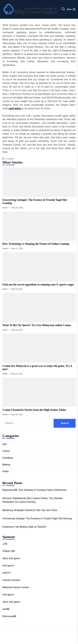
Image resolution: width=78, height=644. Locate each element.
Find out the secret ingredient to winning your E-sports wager (38, 285)
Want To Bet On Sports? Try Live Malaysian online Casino (37, 325)
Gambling (8, 458)
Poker (6, 471)
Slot (5, 444)
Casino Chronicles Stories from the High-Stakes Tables (34, 410)
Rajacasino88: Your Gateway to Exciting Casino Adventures (34, 490)
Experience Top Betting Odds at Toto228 (24, 527)
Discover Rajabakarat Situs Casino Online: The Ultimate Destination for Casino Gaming (32, 500)
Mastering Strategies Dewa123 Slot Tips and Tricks (30, 510)
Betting (6, 465)
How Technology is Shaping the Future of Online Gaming (36, 244)
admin (5, 208)
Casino (11, 159)
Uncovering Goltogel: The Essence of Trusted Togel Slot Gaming (37, 518)
